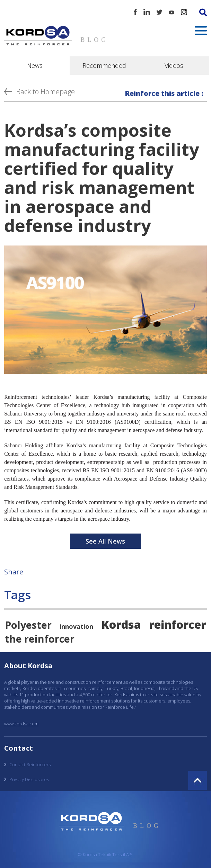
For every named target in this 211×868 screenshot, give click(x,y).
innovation (76, 626)
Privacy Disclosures (29, 779)
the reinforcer (40, 639)
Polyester (28, 625)
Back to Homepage (46, 92)
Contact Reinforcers (30, 764)
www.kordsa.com (21, 724)
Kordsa (121, 624)
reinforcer (178, 624)
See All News (105, 541)
